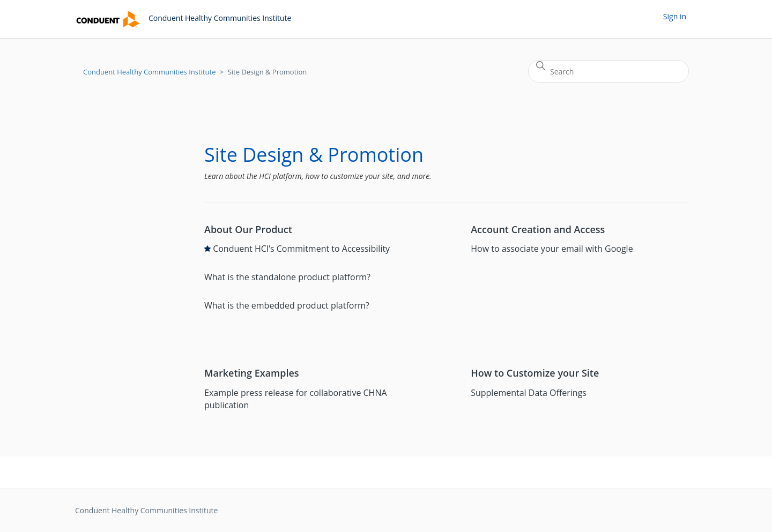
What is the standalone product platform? (287, 277)
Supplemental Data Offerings (529, 393)
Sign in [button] (675, 16)
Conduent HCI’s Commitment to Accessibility (301, 249)
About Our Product (248, 229)
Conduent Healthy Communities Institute (149, 72)
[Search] (608, 71)
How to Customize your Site (535, 373)
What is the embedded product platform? (287, 305)
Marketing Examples (252, 373)
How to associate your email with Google (552, 249)
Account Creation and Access (538, 229)
